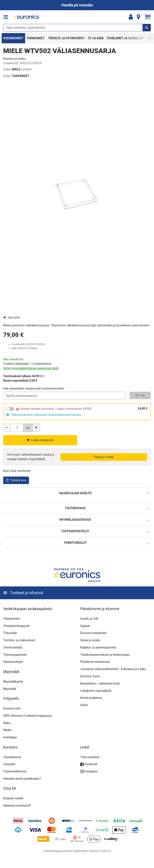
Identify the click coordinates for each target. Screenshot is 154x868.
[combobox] (77, 28)
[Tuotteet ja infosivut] (7, 17)
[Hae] (147, 28)
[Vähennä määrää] (7, 428)
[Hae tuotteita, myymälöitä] (77, 28)
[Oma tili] (131, 17)
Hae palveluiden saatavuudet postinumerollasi (34, 388)
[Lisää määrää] (36, 428)
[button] (14, 59)
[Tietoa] (138, 17)
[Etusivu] (26, 17)
